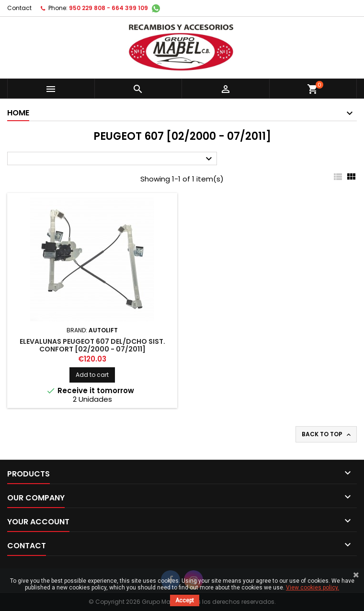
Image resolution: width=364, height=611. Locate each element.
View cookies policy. (313, 588)
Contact (19, 8)
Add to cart (92, 375)
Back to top (327, 434)
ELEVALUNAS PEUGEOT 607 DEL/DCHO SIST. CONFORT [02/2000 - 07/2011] (92, 345)
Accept (185, 600)
